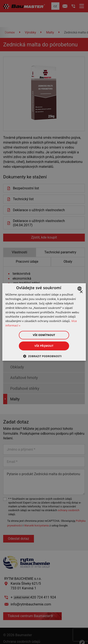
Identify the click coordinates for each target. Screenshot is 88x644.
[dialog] (44, 322)
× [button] (81, 292)
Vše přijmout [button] (44, 346)
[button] (44, 356)
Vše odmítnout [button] (44, 335)
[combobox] (80, 289)
